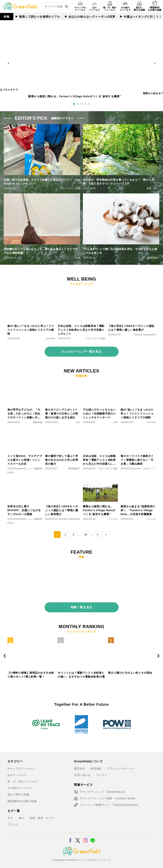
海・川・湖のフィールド (22, 779)
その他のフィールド (20, 786)
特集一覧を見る (82, 605)
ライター (102, 773)
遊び (21, 816)
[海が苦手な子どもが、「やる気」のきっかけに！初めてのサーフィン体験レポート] (25, 384)
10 (86, 535)
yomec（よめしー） (145, 469)
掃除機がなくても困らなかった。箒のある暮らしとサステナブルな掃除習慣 (41, 251)
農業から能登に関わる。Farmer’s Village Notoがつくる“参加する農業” (75, 96)
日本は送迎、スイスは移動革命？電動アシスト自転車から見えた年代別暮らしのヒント (81, 330)
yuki (116, 422)
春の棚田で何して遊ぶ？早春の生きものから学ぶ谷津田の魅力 (62, 460)
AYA (78, 258)
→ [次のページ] (98, 535)
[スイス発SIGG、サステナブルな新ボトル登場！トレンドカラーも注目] (25, 430)
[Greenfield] (20, 4)
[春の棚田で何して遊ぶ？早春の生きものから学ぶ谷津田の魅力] (63, 430)
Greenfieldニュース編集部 (28, 469)
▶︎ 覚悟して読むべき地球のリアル (38, 17)
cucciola (50, 338)
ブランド (13, 822)
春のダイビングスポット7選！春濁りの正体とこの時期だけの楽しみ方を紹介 (62, 414)
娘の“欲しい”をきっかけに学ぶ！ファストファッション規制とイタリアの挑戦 (31, 330)
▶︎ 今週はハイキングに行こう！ (141, 17)
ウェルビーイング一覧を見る (81, 352)
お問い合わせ (82, 773)
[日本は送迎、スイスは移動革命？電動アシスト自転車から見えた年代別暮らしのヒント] (81, 292)
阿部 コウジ (153, 188)
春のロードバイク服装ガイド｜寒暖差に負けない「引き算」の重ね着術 (137, 460)
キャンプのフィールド (21, 766)
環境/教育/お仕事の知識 (22, 799)
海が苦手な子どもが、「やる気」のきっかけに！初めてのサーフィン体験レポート (24, 414)
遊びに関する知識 (18, 793)
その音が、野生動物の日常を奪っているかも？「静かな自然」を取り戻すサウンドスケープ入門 (119, 182)
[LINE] (93, 836)
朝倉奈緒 (38, 422)
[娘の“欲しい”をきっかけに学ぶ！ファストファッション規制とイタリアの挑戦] (31, 292)
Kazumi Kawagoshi (145, 335)
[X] (78, 836)
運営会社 (79, 766)
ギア (10, 816)
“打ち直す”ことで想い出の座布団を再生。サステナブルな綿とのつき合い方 (120, 251)
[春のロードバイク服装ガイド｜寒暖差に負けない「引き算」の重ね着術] (138, 430)
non (78, 422)
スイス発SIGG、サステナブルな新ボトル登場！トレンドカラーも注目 (25, 460)
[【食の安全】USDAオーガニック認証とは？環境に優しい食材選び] (132, 292)
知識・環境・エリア (42, 816)
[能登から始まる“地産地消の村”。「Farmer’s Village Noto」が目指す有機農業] (138, 481)
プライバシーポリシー (121, 766)
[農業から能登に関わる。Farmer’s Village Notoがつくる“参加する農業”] (100, 481)
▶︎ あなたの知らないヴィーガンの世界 (90, 17)
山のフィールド (17, 773)
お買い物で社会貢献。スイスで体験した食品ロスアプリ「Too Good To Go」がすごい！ (42, 182)
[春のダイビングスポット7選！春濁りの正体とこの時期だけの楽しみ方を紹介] (63, 384)
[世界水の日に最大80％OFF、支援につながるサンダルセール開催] (25, 481)
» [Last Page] (106, 535)
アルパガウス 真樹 (70, 188)
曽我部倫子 (153, 258)
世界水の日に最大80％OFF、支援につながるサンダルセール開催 (24, 510)
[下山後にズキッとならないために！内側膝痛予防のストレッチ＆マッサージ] (100, 384)
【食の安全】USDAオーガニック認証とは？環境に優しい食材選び (131, 328)
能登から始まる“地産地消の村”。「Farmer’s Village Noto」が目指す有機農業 (138, 510)
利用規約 (96, 766)
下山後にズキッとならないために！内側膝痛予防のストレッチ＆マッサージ (99, 414)
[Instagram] (85, 836)
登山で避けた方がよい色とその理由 (130, 671)
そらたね (113, 519)
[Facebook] (70, 836)
